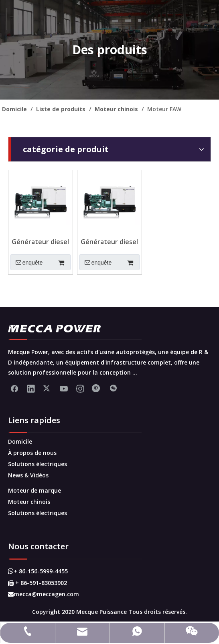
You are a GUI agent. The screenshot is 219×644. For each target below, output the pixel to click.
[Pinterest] (97, 388)
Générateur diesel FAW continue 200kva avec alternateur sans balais (40, 242)
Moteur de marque (34, 490)
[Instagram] (80, 388)
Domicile (20, 441)
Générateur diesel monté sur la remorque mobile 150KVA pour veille (109, 242)
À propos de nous (32, 453)
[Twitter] (47, 388)
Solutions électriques (38, 464)
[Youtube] (64, 388)
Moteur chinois (29, 502)
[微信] (113, 388)
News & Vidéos (28, 475)
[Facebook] (14, 388)
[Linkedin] (31, 388)
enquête (26, 262)
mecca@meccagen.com (44, 594)
